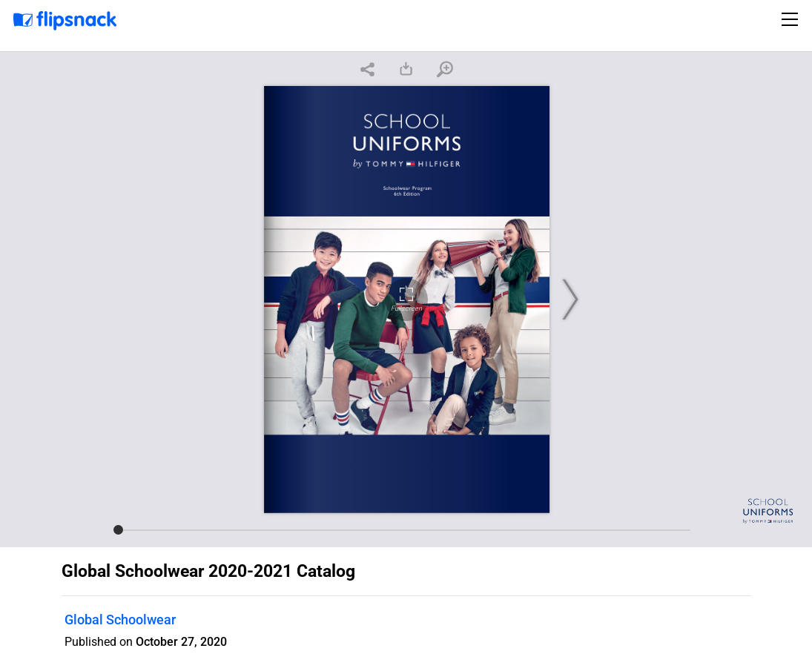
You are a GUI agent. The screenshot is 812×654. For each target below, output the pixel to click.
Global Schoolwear (120, 620)
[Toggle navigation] (792, 19)
